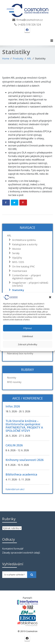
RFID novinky (14, 382)
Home (6, 58)
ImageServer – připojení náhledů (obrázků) (29, 284)
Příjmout (27, 328)
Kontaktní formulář (13, 549)
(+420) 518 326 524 (29, 24)
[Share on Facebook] (6, 203)
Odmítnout (28, 336)
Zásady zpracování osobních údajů (21, 553)
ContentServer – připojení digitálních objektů (26, 277)
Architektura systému (23, 240)
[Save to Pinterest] (23, 203)
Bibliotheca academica (21, 474)
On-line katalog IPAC (23, 267)
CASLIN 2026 (14, 445)
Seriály (15, 253)
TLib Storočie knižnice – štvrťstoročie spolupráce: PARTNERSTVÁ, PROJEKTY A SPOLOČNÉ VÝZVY (24, 426)
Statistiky (17, 290)
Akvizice (16, 249)
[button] (50, 297)
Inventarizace (19, 271)
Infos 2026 (13, 406)
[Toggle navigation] (52, 41)
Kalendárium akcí (15, 489)
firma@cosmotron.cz (30, 20)
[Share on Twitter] (15, 203)
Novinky (12, 378)
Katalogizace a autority (24, 244)
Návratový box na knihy (20, 353)
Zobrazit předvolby (28, 344)
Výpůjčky (16, 258)
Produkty (18, 58)
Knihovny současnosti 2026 (25, 460)
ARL (29, 58)
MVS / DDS (17, 262)
